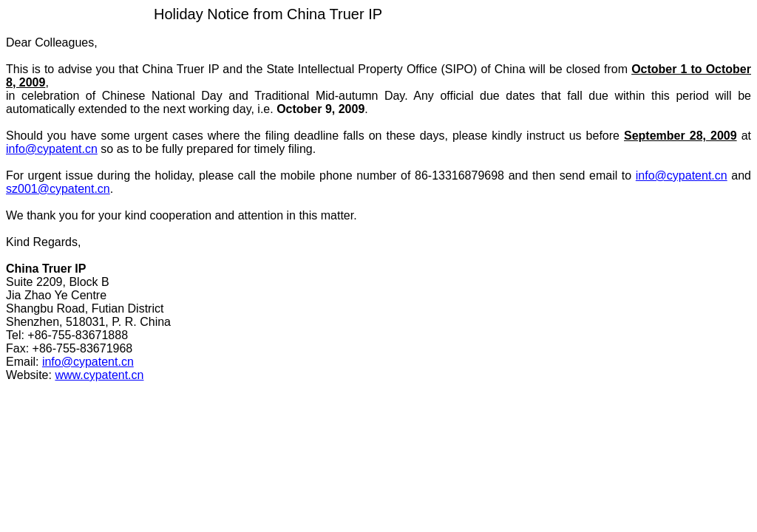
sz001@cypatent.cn (58, 189)
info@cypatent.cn (52, 149)
